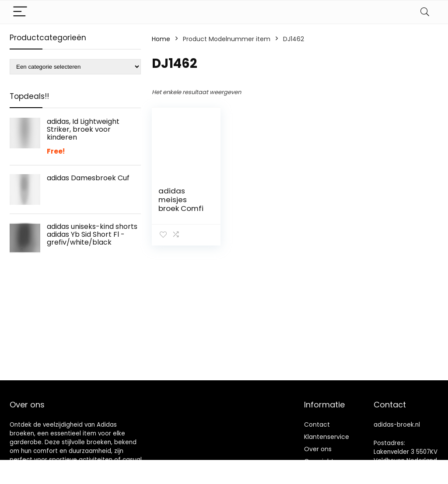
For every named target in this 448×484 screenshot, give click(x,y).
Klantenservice (327, 437)
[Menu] (20, 12)
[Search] (425, 12)
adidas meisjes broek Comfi (181, 200)
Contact (317, 424)
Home (161, 39)
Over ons (318, 449)
